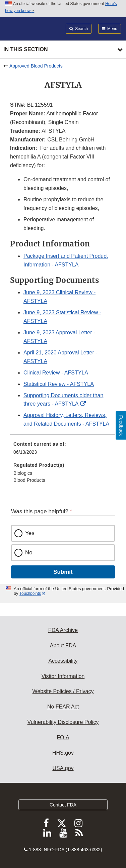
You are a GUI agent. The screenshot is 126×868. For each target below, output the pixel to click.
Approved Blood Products (36, 66)
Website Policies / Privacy (63, 691)
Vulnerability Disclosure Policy (63, 722)
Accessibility (63, 661)
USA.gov (63, 768)
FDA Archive (63, 630)
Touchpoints (30, 593)
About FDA (63, 645)
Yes (30, 533)
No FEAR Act (63, 707)
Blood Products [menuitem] (29, 480)
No (29, 553)
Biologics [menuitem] (23, 473)
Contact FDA (63, 805)
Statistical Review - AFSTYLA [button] (59, 384)
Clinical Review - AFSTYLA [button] (56, 373)
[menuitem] (63, 450)
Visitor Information (63, 676)
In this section (25, 49)
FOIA (63, 737)
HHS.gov (63, 753)
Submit (63, 572)
